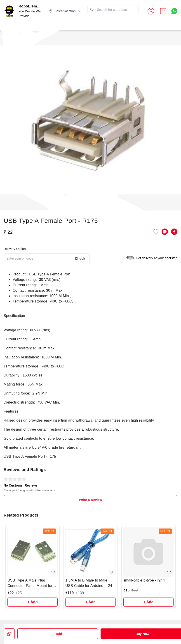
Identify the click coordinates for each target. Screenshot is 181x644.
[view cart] (163, 11)
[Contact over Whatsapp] (174, 11)
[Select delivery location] (65, 11)
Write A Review (90, 500)
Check (80, 259)
